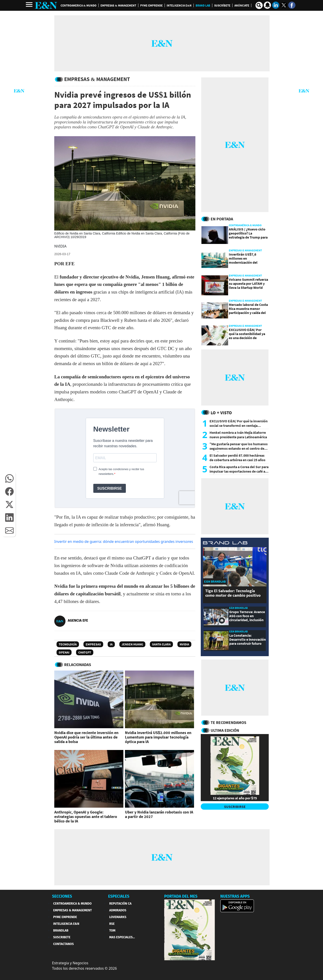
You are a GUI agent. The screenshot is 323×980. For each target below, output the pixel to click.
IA (111, 644)
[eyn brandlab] (225, 543)
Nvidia (184, 644)
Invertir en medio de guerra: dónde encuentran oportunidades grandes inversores (124, 542)
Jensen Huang (132, 644)
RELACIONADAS (78, 665)
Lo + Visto (221, 413)
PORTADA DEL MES (181, 896)
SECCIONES (62, 896)
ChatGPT (85, 652)
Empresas (93, 644)
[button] (9, 478)
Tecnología (68, 644)
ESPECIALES (119, 896)
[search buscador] (259, 5)
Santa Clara (161, 644)
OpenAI (64, 652)
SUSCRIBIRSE (235, 807)
